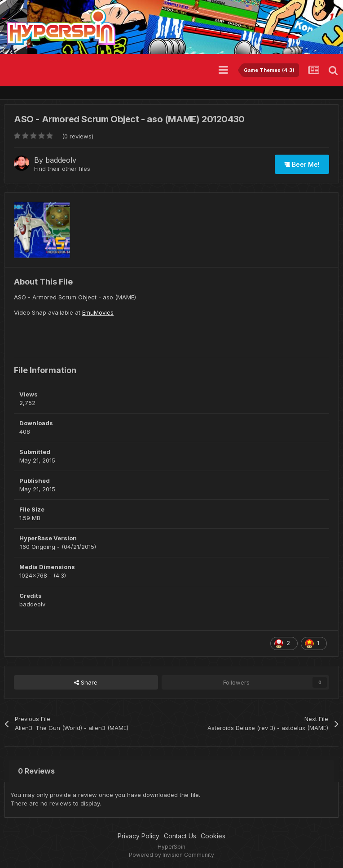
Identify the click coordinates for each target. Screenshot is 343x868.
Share (86, 682)
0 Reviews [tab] (36, 771)
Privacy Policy (139, 836)
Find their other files (62, 169)
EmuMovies (98, 312)
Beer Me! (302, 164)
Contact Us (180, 836)
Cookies (213, 836)
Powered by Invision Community (171, 855)
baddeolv (61, 160)
